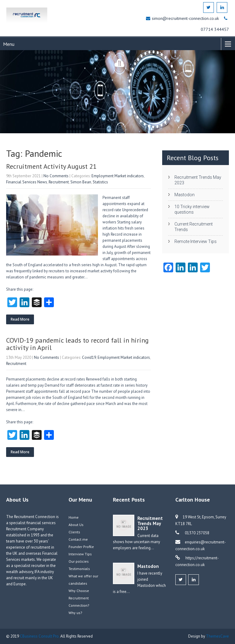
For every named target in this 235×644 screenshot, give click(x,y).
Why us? (75, 613)
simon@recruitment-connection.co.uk (186, 18)
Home (74, 517)
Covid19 (89, 357)
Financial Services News (27, 182)
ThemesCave (217, 636)
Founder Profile (81, 547)
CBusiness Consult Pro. (40, 636)
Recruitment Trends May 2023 (198, 180)
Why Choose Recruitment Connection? (79, 598)
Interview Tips (80, 554)
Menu (9, 44)
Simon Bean (81, 182)
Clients (74, 532)
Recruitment (59, 182)
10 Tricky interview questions (192, 209)
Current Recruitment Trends (194, 227)
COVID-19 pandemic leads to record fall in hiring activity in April (77, 344)
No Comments (56, 176)
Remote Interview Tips (196, 241)
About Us (76, 525)
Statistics (100, 182)
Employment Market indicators (118, 176)
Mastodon (185, 195)
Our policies (79, 561)
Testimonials (79, 569)
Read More (20, 319)
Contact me (78, 539)
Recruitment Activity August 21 (51, 166)
